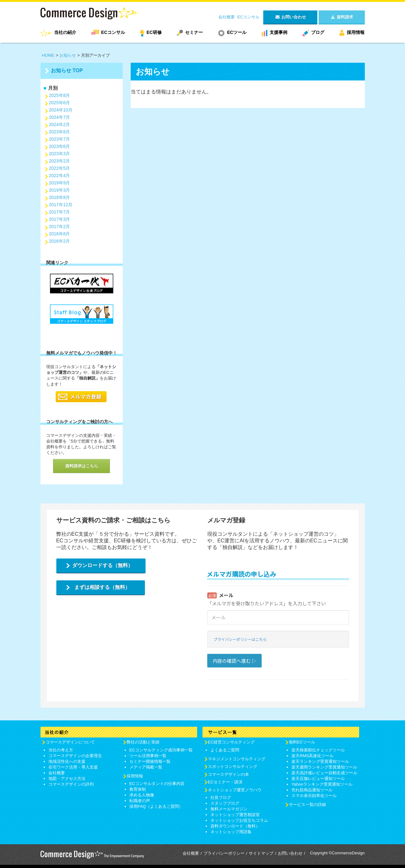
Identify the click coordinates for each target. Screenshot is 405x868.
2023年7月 (60, 139)
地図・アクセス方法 (67, 779)
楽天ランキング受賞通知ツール (320, 761)
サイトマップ (261, 853)
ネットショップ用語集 (231, 832)
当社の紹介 (65, 32)
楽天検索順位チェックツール (318, 750)
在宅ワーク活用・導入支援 (73, 767)
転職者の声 (140, 801)
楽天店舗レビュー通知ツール (318, 779)
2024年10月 (61, 110)
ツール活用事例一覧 (148, 756)
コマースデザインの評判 (71, 784)
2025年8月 (60, 95)
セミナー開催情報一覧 (150, 761)
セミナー (194, 32)
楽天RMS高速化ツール (312, 756)
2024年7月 (60, 117)
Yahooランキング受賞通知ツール (322, 784)
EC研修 (154, 32)
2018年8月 (60, 197)
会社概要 (227, 17)
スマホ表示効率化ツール (314, 796)
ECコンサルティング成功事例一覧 (161, 750)
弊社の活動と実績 (143, 742)
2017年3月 (60, 219)
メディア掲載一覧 (146, 767)
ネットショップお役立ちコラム (239, 820)
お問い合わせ (290, 853)
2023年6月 (60, 146)
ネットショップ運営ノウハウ (235, 790)
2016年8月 (60, 234)
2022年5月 (60, 168)
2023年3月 (60, 154)
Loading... (278, 626)
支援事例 (278, 32)
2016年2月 (60, 241)
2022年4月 (60, 176)
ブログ (318, 32)
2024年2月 (60, 124)
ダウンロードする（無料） (103, 565)
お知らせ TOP (67, 70)
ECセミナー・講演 (225, 782)
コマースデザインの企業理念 (75, 756)
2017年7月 (60, 212)
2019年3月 (60, 190)
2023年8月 (60, 132)
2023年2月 (60, 161)
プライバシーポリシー (224, 853)
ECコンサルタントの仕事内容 (157, 784)
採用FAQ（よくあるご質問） (156, 806)
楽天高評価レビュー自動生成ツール (324, 773)
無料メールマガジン (229, 809)
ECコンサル (248, 17)
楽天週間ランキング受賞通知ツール (324, 767)
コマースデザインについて (70, 742)
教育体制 (138, 789)
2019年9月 (60, 183)
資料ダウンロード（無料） (235, 826)
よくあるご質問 (225, 750)
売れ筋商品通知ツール (312, 790)
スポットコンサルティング (233, 766)
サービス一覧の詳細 (307, 804)
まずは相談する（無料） (102, 587)
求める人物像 (142, 795)
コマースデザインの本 (228, 774)
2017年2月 (60, 227)
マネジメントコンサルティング (237, 759)
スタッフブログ (225, 803)
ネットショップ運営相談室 (235, 815)
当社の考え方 (61, 750)
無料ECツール (302, 742)
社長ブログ (221, 798)
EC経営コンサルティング (231, 742)
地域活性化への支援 (67, 761)
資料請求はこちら (82, 466)
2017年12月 (61, 205)
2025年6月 (60, 103)
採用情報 (356, 32)
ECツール (237, 32)
